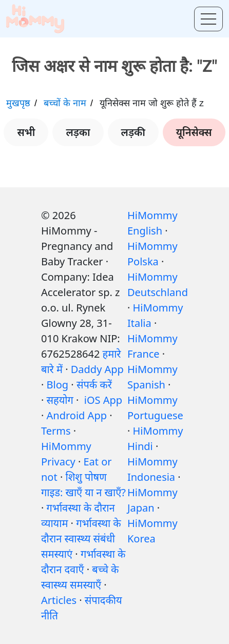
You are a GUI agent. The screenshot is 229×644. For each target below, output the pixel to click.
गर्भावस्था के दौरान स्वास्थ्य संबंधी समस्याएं (81, 539)
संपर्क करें (94, 385)
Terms (56, 431)
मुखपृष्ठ (18, 103)
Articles (59, 600)
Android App (77, 415)
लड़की (133, 132)
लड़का (78, 132)
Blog (58, 385)
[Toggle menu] (208, 19)
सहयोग (60, 400)
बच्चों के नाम (65, 103)
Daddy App (97, 369)
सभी (26, 132)
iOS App (103, 400)
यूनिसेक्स (194, 132)
